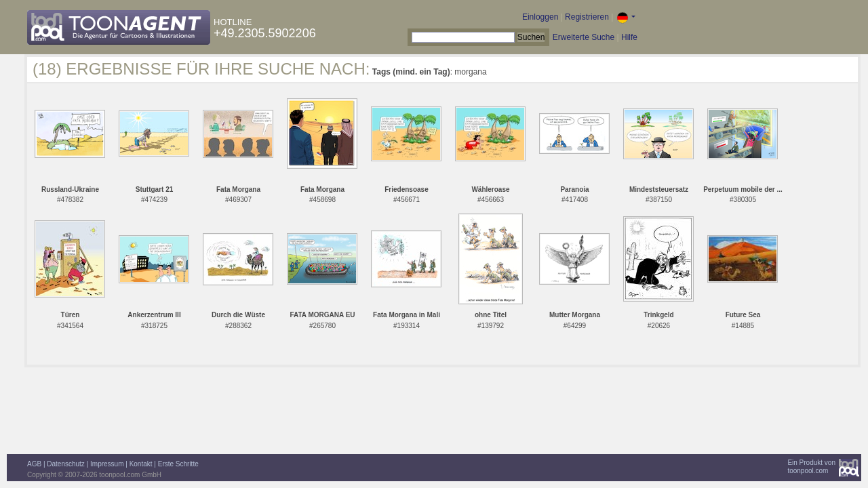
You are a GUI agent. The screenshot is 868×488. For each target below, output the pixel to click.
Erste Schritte (178, 464)
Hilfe (629, 37)
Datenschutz (66, 464)
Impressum (107, 464)
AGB (34, 464)
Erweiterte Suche (584, 37)
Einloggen (540, 17)
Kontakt (141, 464)
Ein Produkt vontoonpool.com (811, 467)
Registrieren (587, 17)
